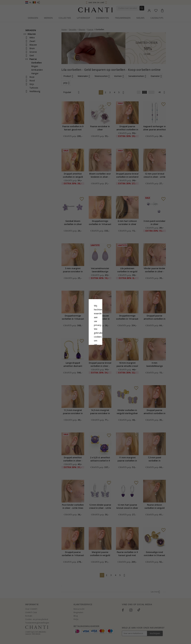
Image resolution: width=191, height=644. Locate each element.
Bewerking (109, 346)
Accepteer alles (95, 340)
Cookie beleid (102, 325)
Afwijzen (82, 346)
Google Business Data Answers (95, 333)
